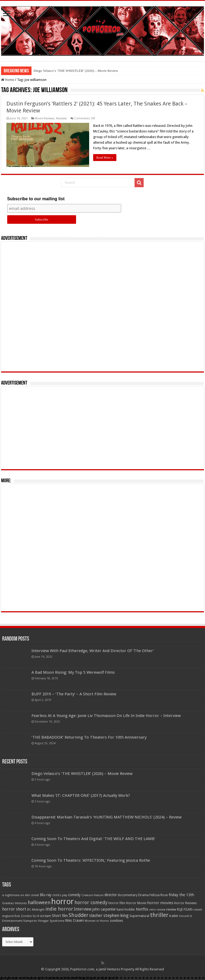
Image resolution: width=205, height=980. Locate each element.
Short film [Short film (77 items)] (60, 916)
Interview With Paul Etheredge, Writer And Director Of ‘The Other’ (93, 651)
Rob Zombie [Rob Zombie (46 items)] (23, 916)
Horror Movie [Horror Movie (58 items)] (136, 903)
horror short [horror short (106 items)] (14, 909)
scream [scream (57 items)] (46, 916)
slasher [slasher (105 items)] (96, 916)
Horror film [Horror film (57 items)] (117, 903)
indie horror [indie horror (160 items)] (59, 909)
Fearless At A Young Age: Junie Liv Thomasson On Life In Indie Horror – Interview (106, 716)
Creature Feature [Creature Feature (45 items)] (92, 895)
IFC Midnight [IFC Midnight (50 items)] (36, 910)
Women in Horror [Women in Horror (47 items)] (97, 921)
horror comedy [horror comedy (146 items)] (91, 902)
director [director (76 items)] (111, 895)
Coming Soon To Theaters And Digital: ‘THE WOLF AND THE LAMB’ (93, 839)
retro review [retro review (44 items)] (157, 910)
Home (8, 80)
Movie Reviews (45, 118)
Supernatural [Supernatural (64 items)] (139, 916)
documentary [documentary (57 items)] (128, 895)
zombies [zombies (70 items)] (116, 921)
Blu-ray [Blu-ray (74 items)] (46, 895)
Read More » (105, 158)
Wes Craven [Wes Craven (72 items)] (74, 920)
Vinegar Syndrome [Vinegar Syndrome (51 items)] (51, 921)
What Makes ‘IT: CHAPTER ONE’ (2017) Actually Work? (81, 795)
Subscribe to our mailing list (36, 199)
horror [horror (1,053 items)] (62, 901)
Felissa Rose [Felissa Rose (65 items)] (159, 895)
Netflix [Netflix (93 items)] (142, 909)
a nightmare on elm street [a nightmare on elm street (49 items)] (21, 895)
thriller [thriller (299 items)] (159, 915)
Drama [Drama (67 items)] (143, 895)
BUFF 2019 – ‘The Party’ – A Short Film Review (74, 694)
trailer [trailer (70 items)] (174, 916)
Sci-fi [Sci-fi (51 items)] (36, 916)
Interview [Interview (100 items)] (83, 909)
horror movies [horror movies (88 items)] (160, 903)
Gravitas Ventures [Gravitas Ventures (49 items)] (15, 903)
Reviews (62, 118)
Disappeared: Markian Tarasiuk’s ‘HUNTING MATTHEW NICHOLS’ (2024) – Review (107, 817)
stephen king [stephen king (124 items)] (116, 915)
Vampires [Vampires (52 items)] (30, 921)
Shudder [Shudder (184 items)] (78, 915)
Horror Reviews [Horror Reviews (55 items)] (185, 903)
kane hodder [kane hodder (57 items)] (126, 910)
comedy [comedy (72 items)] (74, 895)
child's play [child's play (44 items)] (60, 895)
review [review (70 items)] (171, 909)
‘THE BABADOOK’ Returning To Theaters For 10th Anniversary (89, 737)
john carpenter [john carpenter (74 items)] (104, 909)
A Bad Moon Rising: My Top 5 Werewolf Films (73, 672)
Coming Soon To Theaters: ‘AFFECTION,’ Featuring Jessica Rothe (91, 860)
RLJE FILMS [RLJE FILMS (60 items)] (185, 909)
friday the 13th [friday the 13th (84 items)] (181, 895)
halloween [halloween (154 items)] (39, 902)
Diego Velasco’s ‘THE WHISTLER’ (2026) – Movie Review (76, 71)
